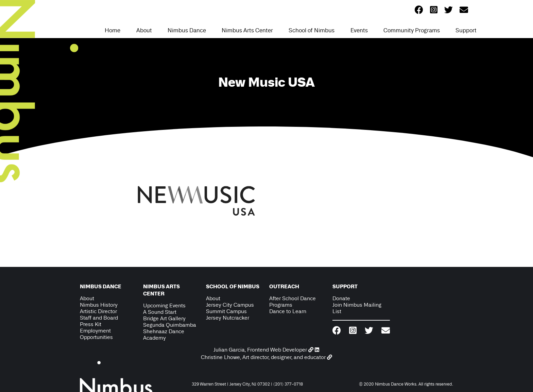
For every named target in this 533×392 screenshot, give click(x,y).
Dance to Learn (288, 311)
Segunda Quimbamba (170, 325)
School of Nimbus (312, 30)
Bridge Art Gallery (164, 318)
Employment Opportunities (96, 334)
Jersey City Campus (230, 305)
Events (359, 30)
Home (113, 30)
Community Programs (412, 30)
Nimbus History (99, 305)
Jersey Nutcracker (228, 318)
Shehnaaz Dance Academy (164, 335)
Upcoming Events (164, 305)
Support (466, 30)
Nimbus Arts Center (247, 30)
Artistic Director (98, 311)
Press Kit (91, 324)
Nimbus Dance (187, 30)
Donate (341, 298)
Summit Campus (226, 311)
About (144, 30)
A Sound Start (160, 312)
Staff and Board (99, 318)
